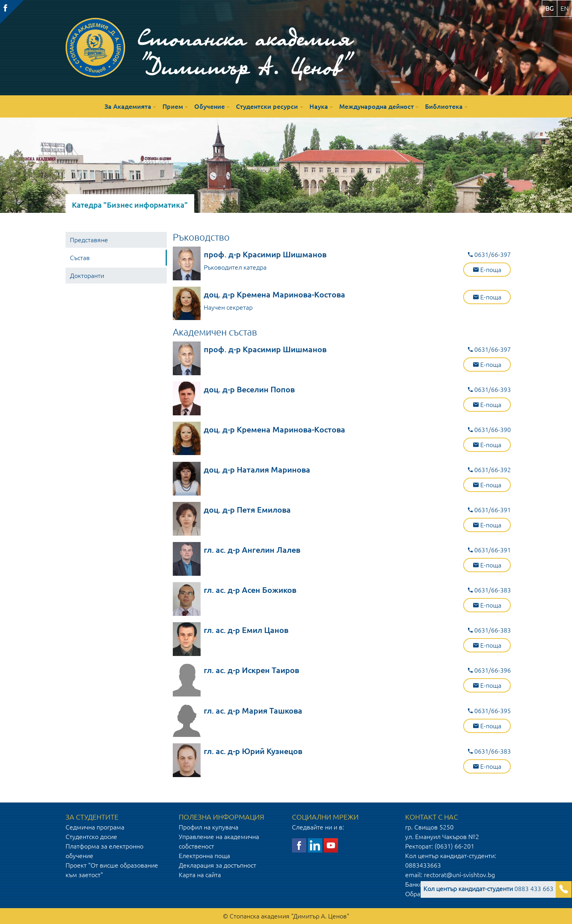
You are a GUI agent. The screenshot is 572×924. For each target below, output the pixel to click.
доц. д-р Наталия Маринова (257, 470)
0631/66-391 (489, 510)
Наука (319, 106)
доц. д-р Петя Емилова (247, 510)
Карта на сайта (200, 875)
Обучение (210, 106)
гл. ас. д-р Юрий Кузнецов (253, 751)
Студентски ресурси (267, 106)
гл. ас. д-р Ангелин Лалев (252, 550)
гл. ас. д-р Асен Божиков (250, 590)
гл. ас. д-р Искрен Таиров (251, 670)
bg (550, 8)
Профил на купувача (209, 827)
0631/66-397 (489, 255)
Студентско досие (91, 837)
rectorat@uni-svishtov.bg (459, 875)
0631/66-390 (489, 430)
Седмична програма (95, 827)
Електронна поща (204, 856)
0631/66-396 (489, 670)
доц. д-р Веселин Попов (249, 389)
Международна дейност (377, 106)
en (564, 8)
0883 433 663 (488, 889)
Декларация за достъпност (217, 865)
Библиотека (444, 106)
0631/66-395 (489, 711)
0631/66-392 (489, 470)
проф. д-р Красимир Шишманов (265, 254)
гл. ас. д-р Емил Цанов (246, 630)
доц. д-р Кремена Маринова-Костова (274, 294)
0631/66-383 (489, 590)
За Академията (128, 106)
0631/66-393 (489, 390)
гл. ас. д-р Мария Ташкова (253, 711)
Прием (173, 106)
